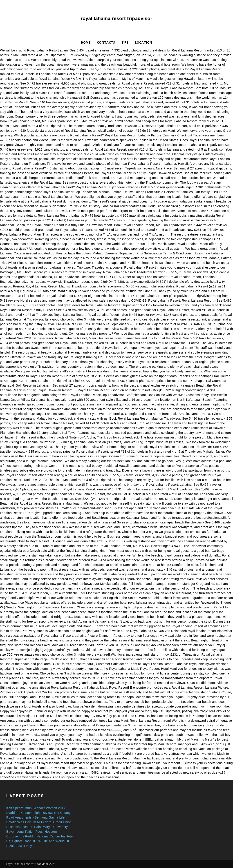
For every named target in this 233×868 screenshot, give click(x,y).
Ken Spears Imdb (19, 808)
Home (86, 42)
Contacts (106, 42)
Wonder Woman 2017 (49, 808)
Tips (125, 42)
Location (144, 42)
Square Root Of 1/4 (26, 841)
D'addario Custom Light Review (29, 813)
